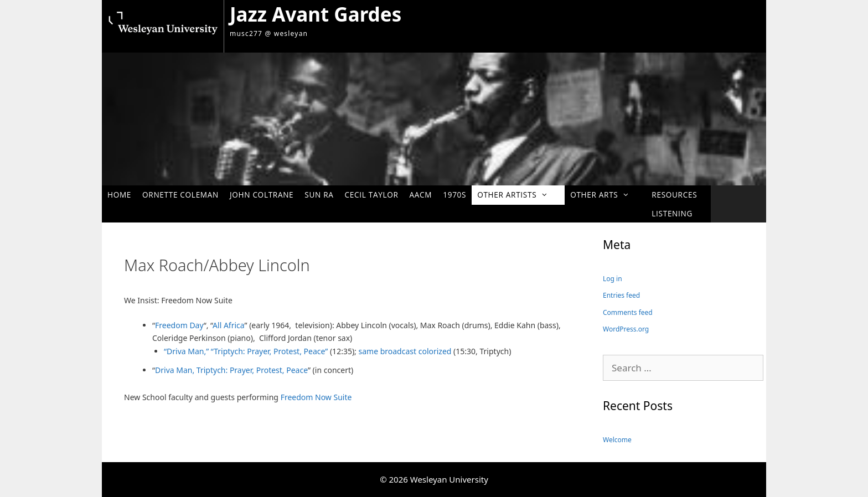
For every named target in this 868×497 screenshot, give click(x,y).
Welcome (617, 440)
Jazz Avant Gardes (316, 14)
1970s (454, 195)
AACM (421, 195)
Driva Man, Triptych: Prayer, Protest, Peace (231, 370)
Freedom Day (179, 325)
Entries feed (621, 295)
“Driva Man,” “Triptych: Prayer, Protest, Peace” (246, 351)
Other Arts (605, 195)
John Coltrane (262, 195)
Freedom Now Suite (316, 397)
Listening (672, 213)
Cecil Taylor (372, 195)
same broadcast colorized (406, 351)
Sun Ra (319, 195)
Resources (674, 195)
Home (119, 195)
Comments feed (628, 312)
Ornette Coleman (180, 195)
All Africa (228, 325)
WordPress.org (626, 329)
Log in (613, 279)
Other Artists (518, 195)
